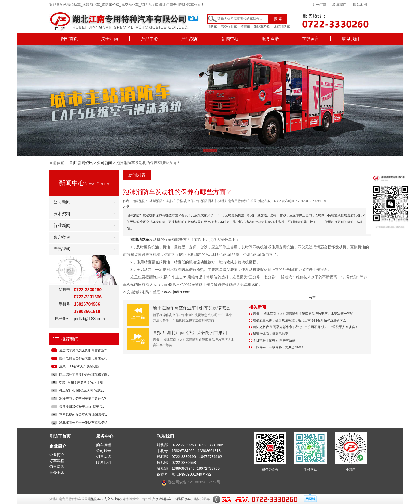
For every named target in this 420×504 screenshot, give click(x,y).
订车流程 (57, 461)
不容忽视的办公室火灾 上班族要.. (83, 415)
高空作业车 (229, 27)
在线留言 (310, 39)
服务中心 (105, 436)
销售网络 (57, 467)
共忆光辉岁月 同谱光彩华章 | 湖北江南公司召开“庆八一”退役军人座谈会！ (305, 327)
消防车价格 (262, 27)
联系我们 (339, 5)
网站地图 (360, 5)
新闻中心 (230, 39)
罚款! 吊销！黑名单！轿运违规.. (82, 382)
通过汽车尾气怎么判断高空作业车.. (84, 350)
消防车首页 (60, 436)
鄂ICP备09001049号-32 (192, 474)
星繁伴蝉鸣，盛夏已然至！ (272, 334)
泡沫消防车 (140, 240)
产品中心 (150, 39)
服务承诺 (270, 39)
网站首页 (69, 39)
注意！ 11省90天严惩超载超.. (80, 366)
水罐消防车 (282, 27)
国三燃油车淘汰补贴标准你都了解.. (84, 374)
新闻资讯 (85, 163)
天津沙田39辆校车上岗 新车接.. (82, 407)
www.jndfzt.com (177, 292)
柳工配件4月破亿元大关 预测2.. (82, 391)
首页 (73, 163)
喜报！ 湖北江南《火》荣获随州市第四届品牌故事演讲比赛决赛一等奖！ (222, 333)
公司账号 (104, 451)
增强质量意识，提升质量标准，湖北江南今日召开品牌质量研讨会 (299, 320)
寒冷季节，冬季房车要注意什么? (83, 399)
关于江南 (319, 5)
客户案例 (62, 237)
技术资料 (62, 214)
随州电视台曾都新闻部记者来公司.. (84, 358)
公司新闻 (104, 163)
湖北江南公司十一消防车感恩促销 (83, 423)
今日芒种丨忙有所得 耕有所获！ (276, 340)
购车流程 (104, 445)
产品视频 (190, 39)
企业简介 (58, 446)
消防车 (212, 27)
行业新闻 (62, 226)
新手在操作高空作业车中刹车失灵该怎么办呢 (196, 308)
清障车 (245, 27)
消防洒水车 (183, 499)
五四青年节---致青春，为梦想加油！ (279, 347)
